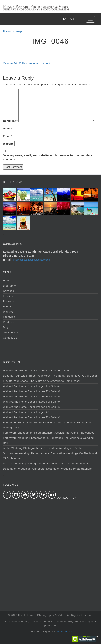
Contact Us (10, 338)
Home (7, 280)
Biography (9, 286)
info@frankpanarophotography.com (32, 260)
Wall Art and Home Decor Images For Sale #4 (32, 402)
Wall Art (8, 312)
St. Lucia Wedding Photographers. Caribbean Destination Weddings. (46, 463)
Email (8, 136)
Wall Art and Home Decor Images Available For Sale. (36, 370)
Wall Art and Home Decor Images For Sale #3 (32, 407)
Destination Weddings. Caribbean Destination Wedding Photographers (47, 469)
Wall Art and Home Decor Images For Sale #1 (32, 417)
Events (7, 306)
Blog (6, 327)
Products (9, 322)
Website (8, 144)
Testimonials (11, 332)
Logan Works (64, 631)
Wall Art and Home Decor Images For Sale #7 (32, 386)
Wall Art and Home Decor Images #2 (26, 412)
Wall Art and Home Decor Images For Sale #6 (32, 391)
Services (8, 291)
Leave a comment (39, 63)
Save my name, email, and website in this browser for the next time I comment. (48, 157)
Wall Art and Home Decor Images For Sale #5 (32, 396)
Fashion (8, 296)
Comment (10, 121)
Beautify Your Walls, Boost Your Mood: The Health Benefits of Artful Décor (50, 376)
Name (8, 128)
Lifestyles (9, 317)
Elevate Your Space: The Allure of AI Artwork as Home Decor (42, 381)
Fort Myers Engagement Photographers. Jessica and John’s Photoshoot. (49, 433)
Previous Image (13, 31)
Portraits (8, 301)
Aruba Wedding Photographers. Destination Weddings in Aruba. (43, 448)
